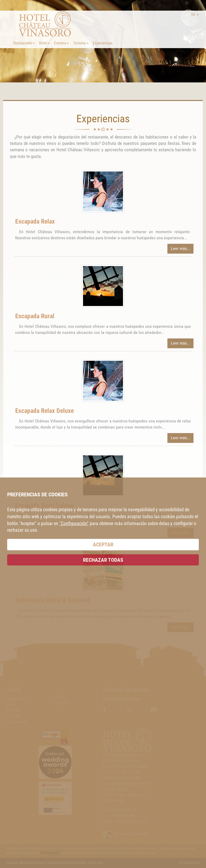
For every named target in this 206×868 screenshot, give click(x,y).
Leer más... (180, 248)
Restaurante (24, 43)
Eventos (61, 43)
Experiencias (103, 43)
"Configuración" (74, 523)
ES (195, 15)
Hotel (44, 43)
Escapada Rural (35, 316)
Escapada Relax (35, 221)
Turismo (81, 43)
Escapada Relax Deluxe (44, 411)
